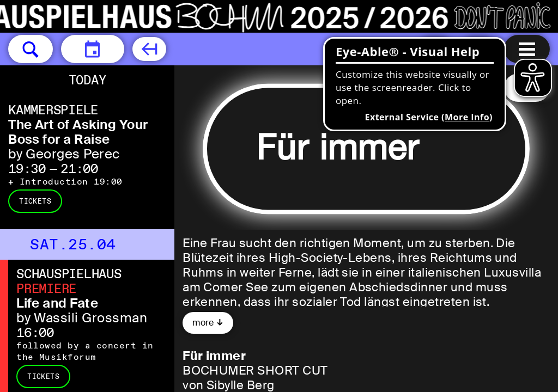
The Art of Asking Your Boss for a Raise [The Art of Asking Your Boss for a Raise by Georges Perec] (78, 132)
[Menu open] (527, 49)
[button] (31, 49)
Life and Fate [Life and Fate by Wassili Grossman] (57, 303)
